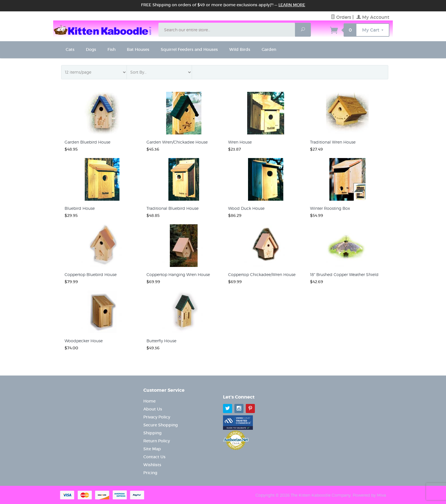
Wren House (240, 142)
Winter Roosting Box (330, 208)
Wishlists (152, 465)
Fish (111, 49)
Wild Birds (240, 49)
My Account (373, 17)
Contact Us (154, 457)
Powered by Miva (369, 495)
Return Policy (157, 441)
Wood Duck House (246, 208)
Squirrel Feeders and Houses (189, 49)
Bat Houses (138, 49)
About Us (153, 409)
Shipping (152, 433)
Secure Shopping (161, 425)
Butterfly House (161, 341)
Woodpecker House (84, 341)
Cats (70, 49)
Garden (269, 49)
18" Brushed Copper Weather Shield (344, 274)
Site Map (152, 449)
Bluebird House (80, 208)
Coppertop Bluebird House (91, 274)
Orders (341, 17)
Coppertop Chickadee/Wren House (262, 274)
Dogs (91, 49)
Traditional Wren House (333, 142)
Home (149, 401)
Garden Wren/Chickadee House (177, 142)
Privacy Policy (157, 417)
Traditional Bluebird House (173, 208)
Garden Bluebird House (87, 142)
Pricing (150, 473)
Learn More (292, 5)
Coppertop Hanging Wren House (178, 274)
